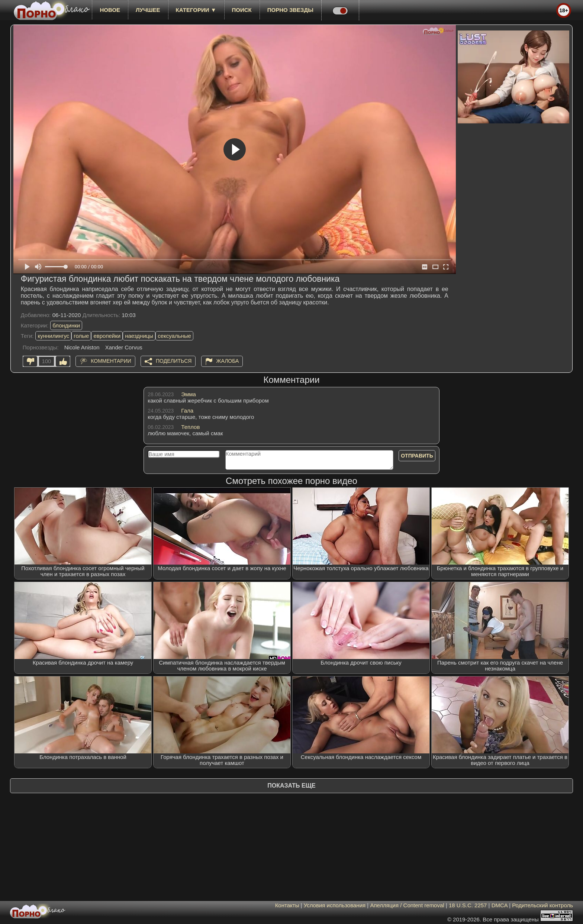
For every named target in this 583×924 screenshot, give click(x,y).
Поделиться (174, 361)
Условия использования (335, 905)
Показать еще (291, 786)
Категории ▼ (196, 10)
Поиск (242, 10)
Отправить (417, 456)
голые (81, 336)
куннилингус (53, 336)
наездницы (139, 336)
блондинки (66, 325)
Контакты (287, 905)
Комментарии (111, 361)
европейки (107, 336)
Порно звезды (290, 10)
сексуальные (174, 336)
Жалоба (228, 361)
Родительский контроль (542, 905)
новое (110, 10)
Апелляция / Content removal (407, 905)
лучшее (148, 10)
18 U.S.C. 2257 (468, 905)
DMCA (500, 905)
